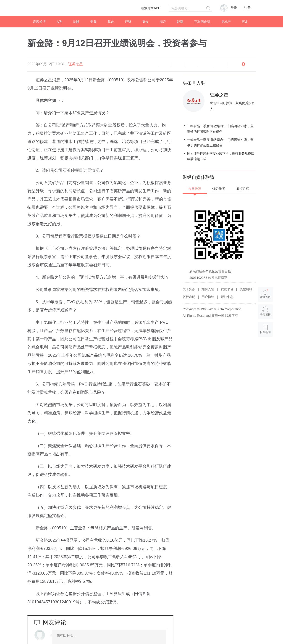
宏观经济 (39, 22)
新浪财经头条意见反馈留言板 (210, 271)
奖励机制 (246, 289)
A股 (59, 22)
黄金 (145, 22)
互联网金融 (202, 22)
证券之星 (76, 64)
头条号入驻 (194, 83)
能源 (180, 22)
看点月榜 (243, 189)
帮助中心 (227, 297)
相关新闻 (265, 332)
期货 (163, 22)
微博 (192, 64)
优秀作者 (219, 189)
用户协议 (208, 297)
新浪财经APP (151, 8)
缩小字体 (164, 64)
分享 (220, 64)
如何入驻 (208, 289)
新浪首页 (265, 294)
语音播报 (150, 64)
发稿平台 (227, 289)
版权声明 (189, 297)
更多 (245, 22)
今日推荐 (195, 189)
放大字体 (178, 64)
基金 (111, 22)
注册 (247, 8)
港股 (76, 22)
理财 (128, 22)
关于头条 (189, 289)
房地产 (226, 22)
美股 (93, 22)
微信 (206, 64)
